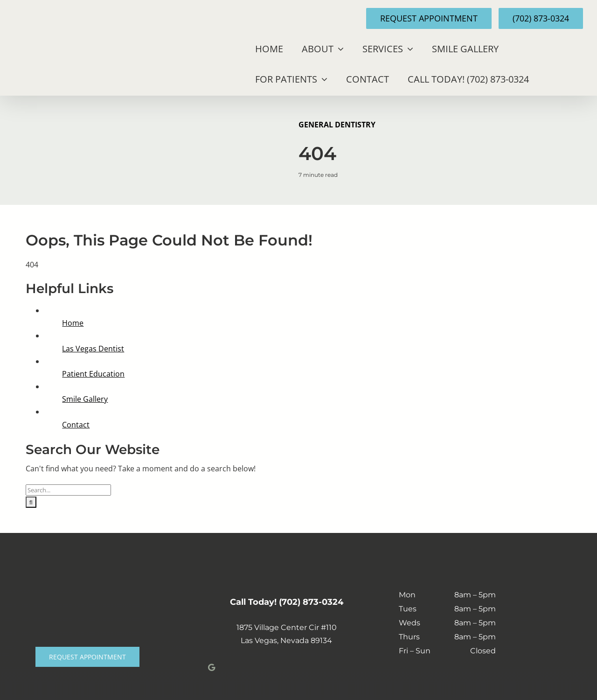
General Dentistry (337, 125)
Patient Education (93, 374)
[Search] (31, 502)
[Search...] (68, 490)
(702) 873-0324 (311, 602)
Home (73, 323)
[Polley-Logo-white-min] (87, 591)
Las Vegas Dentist (93, 349)
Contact (76, 425)
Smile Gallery (85, 399)
